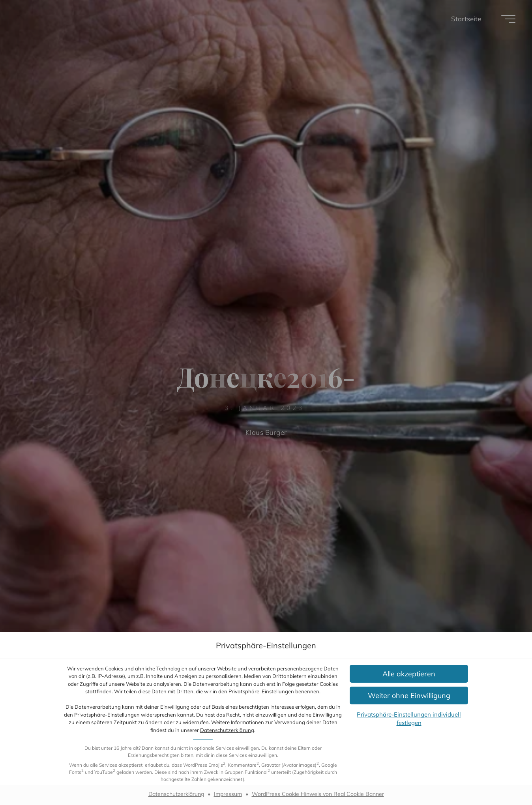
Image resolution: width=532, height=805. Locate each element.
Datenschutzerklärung (227, 730)
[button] (409, 674)
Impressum (228, 794)
